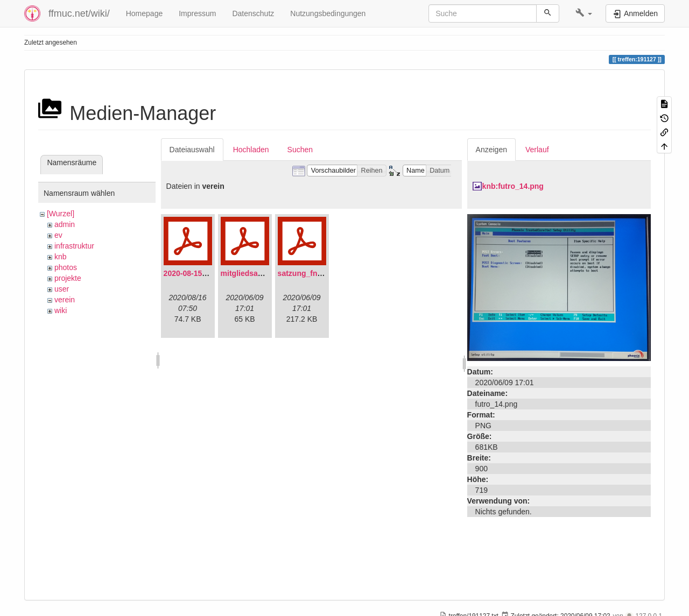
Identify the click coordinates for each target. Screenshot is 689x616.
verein (65, 300)
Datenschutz (253, 13)
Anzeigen (491, 150)
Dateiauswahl (192, 150)
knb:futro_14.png (513, 186)
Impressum (197, 13)
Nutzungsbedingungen (328, 13)
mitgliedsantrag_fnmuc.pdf (269, 273)
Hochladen (251, 150)
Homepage (145, 13)
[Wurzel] (61, 214)
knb (61, 257)
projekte (68, 278)
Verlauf (537, 150)
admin (65, 224)
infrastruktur (74, 246)
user (62, 289)
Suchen (300, 150)
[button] (584, 13)
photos (66, 267)
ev (58, 235)
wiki (61, 310)
